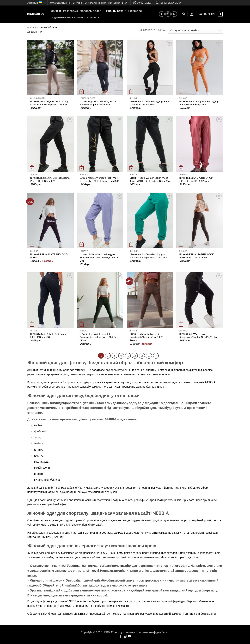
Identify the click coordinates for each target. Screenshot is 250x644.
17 (149, 355)
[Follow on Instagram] (168, 14)
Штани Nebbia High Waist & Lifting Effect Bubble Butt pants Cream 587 (49, 103)
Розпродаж (71, 11)
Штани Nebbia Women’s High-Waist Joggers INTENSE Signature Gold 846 (100, 179)
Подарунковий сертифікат (68, 17)
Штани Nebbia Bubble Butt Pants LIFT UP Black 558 (48, 336)
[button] (192, 14)
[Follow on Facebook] (162, 14)
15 (135, 355)
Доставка (78, 3)
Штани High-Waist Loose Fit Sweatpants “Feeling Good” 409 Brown (146, 337)
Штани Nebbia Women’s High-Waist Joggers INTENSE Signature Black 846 (150, 179)
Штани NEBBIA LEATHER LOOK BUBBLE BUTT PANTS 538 (197, 256)
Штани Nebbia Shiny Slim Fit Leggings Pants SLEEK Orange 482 (200, 103)
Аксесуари (135, 11)
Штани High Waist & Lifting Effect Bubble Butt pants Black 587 (98, 103)
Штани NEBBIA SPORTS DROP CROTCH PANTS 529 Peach (196, 179)
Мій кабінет (114, 3)
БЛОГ (125, 3)
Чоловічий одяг (92, 11)
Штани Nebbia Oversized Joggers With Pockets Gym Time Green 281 (148, 256)
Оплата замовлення (60, 3)
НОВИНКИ (55, 11)
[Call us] (174, 14)
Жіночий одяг (116, 11)
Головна (33, 27)
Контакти (93, 17)
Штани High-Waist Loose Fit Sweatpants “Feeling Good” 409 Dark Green (99, 337)
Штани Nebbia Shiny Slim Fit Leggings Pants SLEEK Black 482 (50, 179)
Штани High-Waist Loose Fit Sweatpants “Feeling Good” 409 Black (199, 336)
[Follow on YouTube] (129, 636)
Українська (36, 3)
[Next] (156, 356)
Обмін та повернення (95, 3)
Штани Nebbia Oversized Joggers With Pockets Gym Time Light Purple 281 (100, 257)
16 (142, 355)
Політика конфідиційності (153, 632)
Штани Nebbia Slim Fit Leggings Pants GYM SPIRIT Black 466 (150, 103)
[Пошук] (184, 14)
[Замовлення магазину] (195, 30)
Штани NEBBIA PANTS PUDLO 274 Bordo (49, 256)
